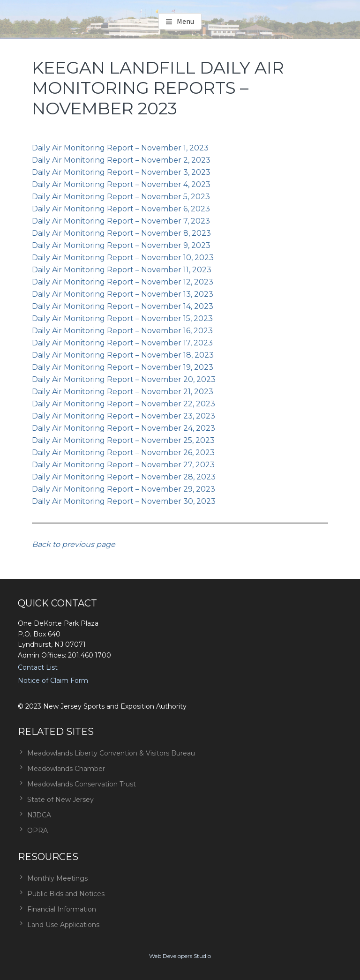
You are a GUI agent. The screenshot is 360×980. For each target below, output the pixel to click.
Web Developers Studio (180, 956)
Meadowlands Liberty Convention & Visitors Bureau (111, 753)
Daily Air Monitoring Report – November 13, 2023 (123, 294)
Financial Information (62, 909)
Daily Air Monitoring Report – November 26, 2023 (123, 453)
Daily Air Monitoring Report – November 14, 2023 (123, 306)
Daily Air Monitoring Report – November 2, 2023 (121, 160)
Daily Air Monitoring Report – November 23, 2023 (124, 416)
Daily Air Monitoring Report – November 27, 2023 (123, 465)
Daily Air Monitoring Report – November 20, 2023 (124, 379)
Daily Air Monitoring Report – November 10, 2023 (123, 258)
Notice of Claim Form (53, 681)
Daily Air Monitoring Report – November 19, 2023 (123, 367)
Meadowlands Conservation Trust (82, 784)
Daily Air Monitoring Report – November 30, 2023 (124, 501)
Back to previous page (74, 544)
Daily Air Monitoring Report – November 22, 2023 (124, 404)
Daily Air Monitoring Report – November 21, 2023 (123, 392)
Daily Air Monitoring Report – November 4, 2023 (121, 184)
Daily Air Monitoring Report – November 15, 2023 (122, 318)
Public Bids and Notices (66, 894)
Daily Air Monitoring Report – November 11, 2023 (122, 270)
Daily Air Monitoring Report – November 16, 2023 (122, 331)
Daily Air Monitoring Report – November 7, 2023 (121, 221)
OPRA (37, 830)
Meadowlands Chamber (66, 769)
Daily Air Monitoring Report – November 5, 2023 (121, 197)
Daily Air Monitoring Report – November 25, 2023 (123, 440)
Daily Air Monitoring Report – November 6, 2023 (121, 209)
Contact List (38, 667)
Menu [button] (185, 21)
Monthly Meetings (57, 878)
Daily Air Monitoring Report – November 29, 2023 (124, 489)
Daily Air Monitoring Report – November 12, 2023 (123, 282)
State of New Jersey (60, 800)
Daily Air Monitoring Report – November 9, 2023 (121, 245)
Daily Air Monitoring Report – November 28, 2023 (124, 477)
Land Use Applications (63, 925)
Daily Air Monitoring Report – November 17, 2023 (122, 343)
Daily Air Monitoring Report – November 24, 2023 (124, 428)
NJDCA (39, 815)
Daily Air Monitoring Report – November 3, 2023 (121, 172)
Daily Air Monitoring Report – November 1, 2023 (120, 148)
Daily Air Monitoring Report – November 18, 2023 (123, 355)
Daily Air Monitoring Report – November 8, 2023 (121, 233)
